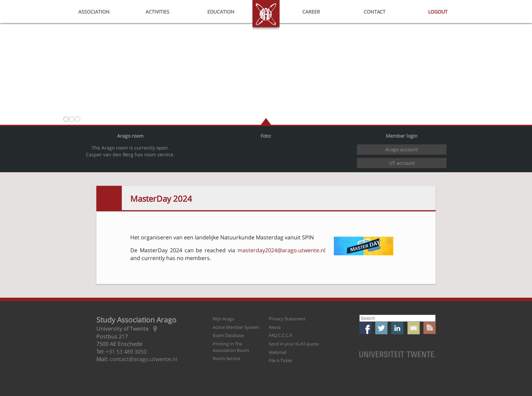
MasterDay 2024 (161, 199)
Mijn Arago (224, 319)
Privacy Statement (287, 319)
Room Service (226, 358)
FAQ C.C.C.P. (281, 335)
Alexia (275, 327)
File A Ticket (280, 360)
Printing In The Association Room (231, 347)
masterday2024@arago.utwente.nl (281, 250)
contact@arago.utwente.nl (143, 359)
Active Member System (236, 327)
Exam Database (228, 335)
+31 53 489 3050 (126, 352)
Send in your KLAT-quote (294, 344)
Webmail (278, 352)
